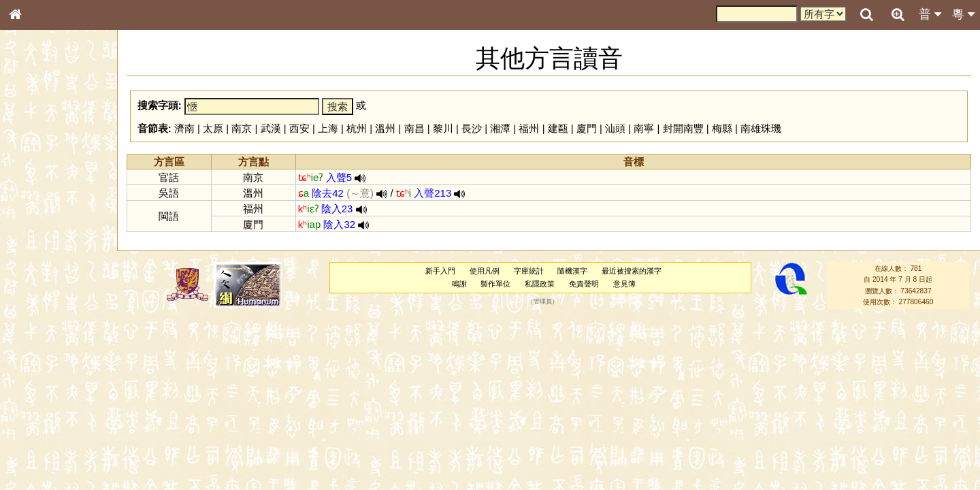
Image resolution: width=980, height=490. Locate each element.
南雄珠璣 (761, 128)
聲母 (27, 358)
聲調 (65, 358)
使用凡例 (485, 271)
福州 (529, 128)
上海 (328, 128)
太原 (213, 128)
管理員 (543, 301)
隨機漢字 (572, 271)
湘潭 (500, 128)
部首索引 (33, 182)
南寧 (644, 128)
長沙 (472, 128)
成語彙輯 (33, 443)
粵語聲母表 (37, 279)
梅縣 (722, 128)
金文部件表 (37, 219)
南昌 (414, 128)
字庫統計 (529, 271)
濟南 (184, 128)
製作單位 (495, 284)
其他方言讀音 (42, 382)
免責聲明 (584, 284)
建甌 (558, 128)
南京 (242, 128)
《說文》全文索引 (50, 419)
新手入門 (440, 271)
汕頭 (615, 128)
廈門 (587, 128)
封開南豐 (683, 128)
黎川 (443, 128)
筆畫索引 (33, 194)
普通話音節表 (42, 370)
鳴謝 (459, 284)
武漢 (271, 128)
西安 (299, 128)
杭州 (357, 128)
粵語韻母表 (37, 292)
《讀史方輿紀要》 (50, 431)
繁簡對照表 (37, 455)
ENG (60, 150)
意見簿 (624, 284)
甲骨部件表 (37, 206)
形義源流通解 (42, 231)
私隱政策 (540, 284)
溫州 (385, 128)
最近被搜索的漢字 (632, 271)
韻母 (46, 358)
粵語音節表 (37, 267)
